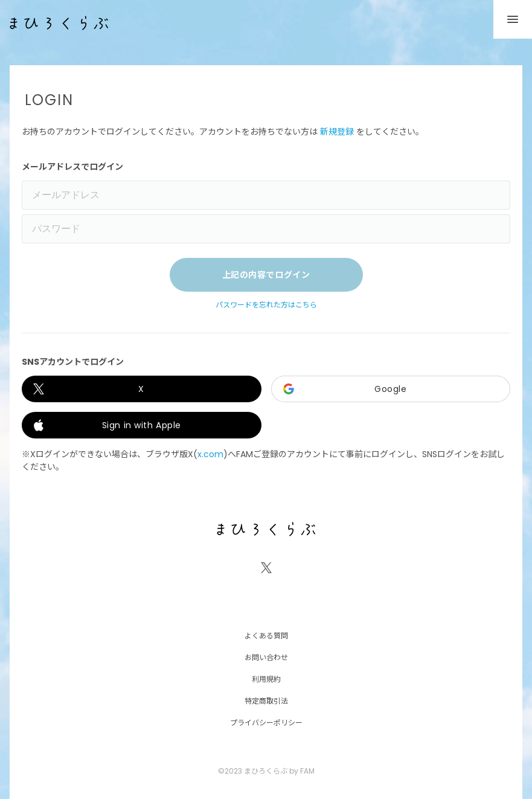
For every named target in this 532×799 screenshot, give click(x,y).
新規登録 (337, 132)
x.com (210, 454)
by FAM (302, 771)
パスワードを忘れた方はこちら (266, 305)
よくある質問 (266, 635)
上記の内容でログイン (266, 275)
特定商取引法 (266, 700)
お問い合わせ (266, 657)
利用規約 (266, 679)
